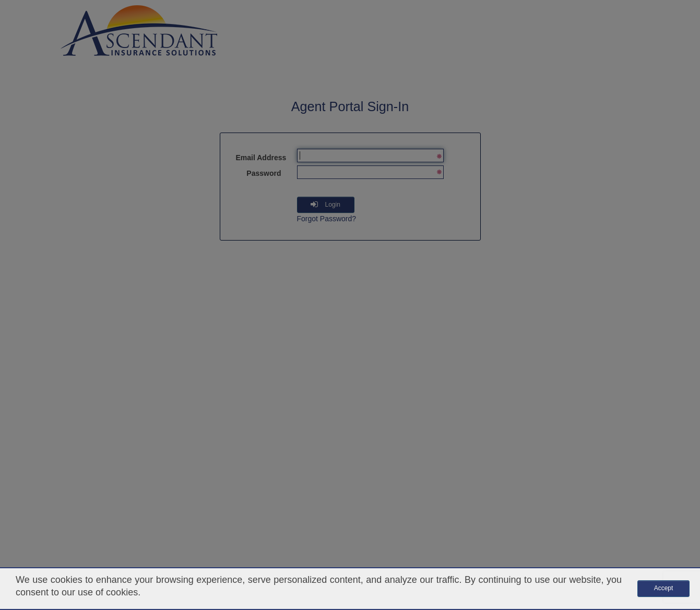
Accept (664, 588)
